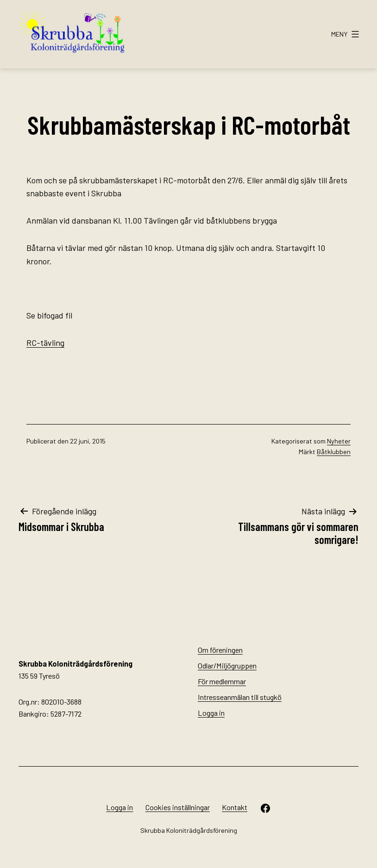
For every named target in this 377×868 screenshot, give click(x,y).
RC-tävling (45, 343)
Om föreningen (220, 650)
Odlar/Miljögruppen (227, 665)
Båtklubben (334, 452)
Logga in (211, 713)
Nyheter (339, 441)
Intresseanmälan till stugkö (240, 697)
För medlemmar (222, 681)
